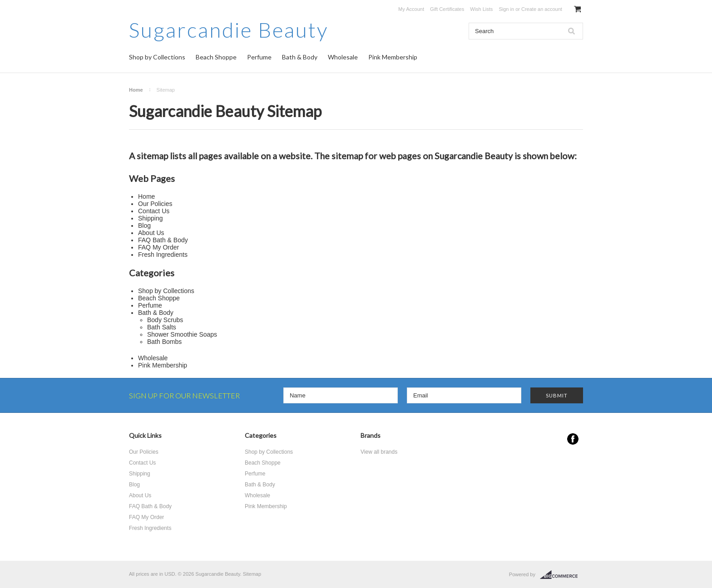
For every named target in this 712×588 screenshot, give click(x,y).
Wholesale (343, 57)
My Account (411, 9)
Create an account (542, 9)
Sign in (506, 9)
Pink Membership (393, 57)
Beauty (229, 30)
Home (136, 90)
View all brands (379, 452)
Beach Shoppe (216, 57)
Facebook (573, 439)
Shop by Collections (157, 57)
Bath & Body (300, 57)
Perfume (259, 57)
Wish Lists (481, 9)
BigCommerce (561, 575)
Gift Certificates (447, 9)
